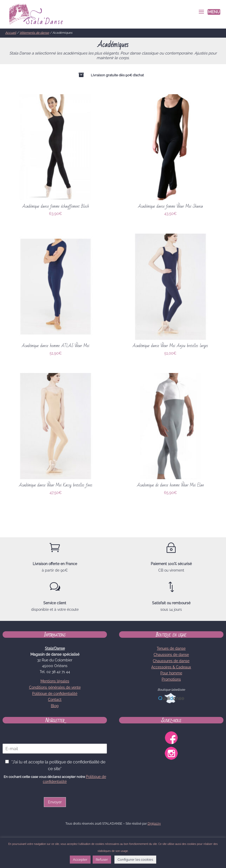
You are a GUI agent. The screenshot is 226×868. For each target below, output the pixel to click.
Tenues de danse (171, 648)
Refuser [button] (102, 860)
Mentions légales (55, 681)
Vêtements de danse (34, 33)
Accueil (11, 33)
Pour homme (171, 673)
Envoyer (55, 802)
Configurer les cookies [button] (135, 860)
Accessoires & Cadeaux (171, 667)
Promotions (171, 679)
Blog (55, 706)
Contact (55, 700)
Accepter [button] (80, 860)
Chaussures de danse (171, 661)
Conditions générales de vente (55, 687)
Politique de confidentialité (55, 694)
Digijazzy (154, 824)
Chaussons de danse (171, 655)
